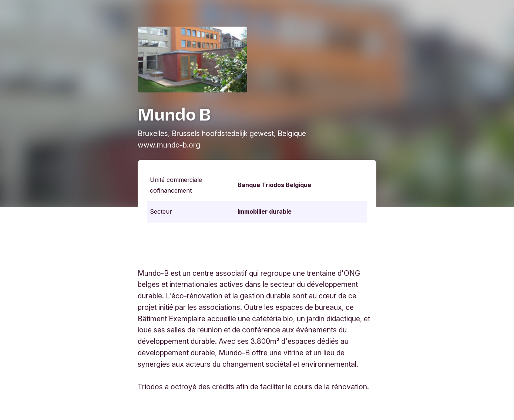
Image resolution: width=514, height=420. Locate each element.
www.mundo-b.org (169, 145)
